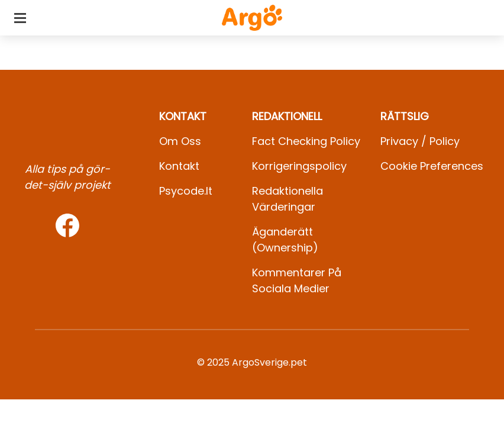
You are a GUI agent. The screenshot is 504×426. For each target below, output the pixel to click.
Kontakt (179, 166)
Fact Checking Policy (306, 141)
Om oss (180, 141)
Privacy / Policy (420, 141)
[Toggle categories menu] (20, 18)
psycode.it (186, 191)
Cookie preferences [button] (432, 166)
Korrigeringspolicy (299, 166)
